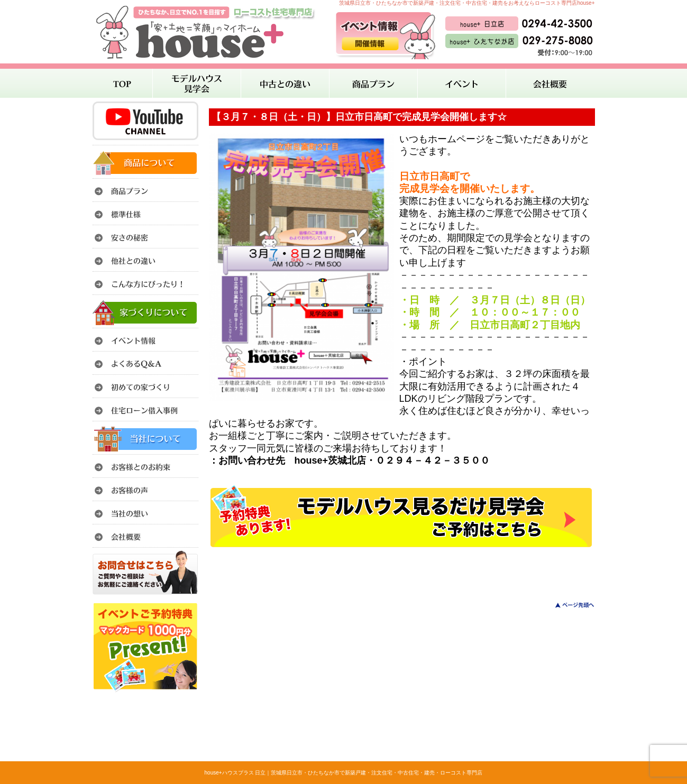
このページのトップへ (568, 605)
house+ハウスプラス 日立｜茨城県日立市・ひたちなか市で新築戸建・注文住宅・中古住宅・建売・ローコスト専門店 (344, 773)
